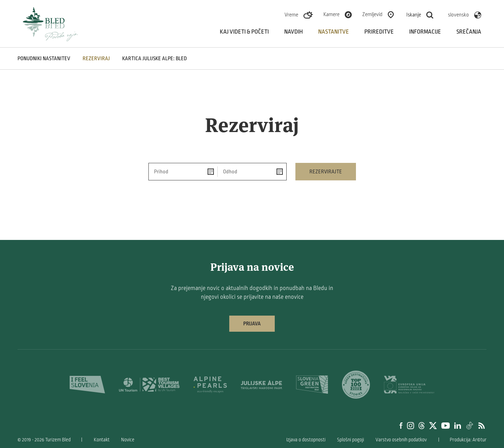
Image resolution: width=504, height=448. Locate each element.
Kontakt (102, 440)
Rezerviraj (96, 58)
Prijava (252, 324)
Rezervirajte (326, 172)
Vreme (291, 15)
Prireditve (379, 32)
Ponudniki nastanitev (44, 58)
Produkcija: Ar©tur (468, 440)
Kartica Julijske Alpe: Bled (155, 58)
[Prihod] (183, 172)
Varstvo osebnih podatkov (401, 440)
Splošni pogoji (351, 440)
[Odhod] (252, 172)
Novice (128, 440)
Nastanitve (334, 32)
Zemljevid (372, 14)
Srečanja (469, 32)
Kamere (331, 14)
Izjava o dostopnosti (306, 440)
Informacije (425, 32)
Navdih (293, 32)
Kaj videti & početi (244, 32)
